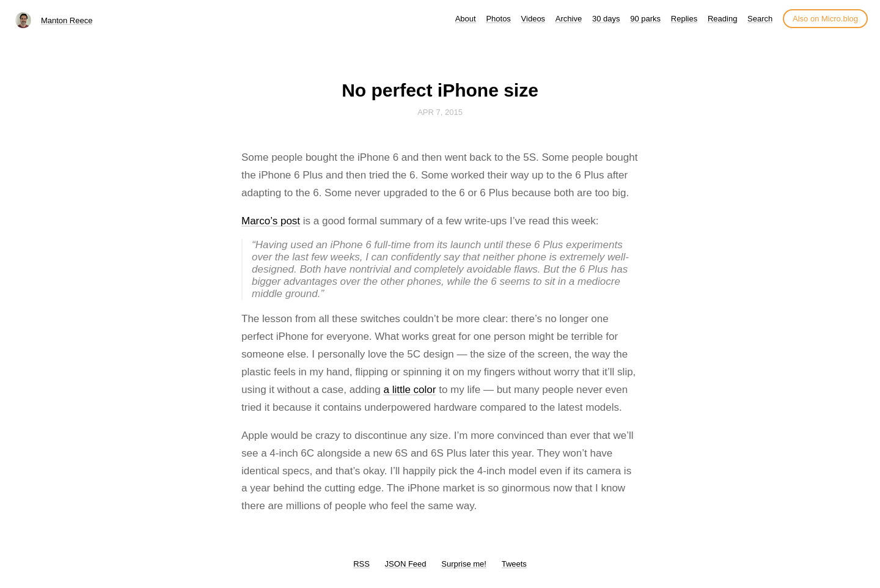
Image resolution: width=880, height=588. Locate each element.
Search (760, 19)
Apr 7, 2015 (440, 112)
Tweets (514, 564)
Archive (569, 19)
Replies (684, 19)
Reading (722, 19)
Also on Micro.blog (825, 19)
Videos (533, 19)
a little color (409, 390)
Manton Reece (67, 20)
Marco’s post (271, 221)
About (466, 19)
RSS (361, 564)
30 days (606, 19)
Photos (498, 19)
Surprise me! (464, 564)
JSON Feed (406, 564)
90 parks (645, 19)
